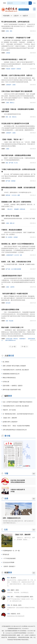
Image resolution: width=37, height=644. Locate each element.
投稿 (5, 3)
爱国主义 (12, 103)
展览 (11, 31)
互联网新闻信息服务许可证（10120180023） (18, 629)
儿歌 (10, 117)
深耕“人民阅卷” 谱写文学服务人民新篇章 (14, 366)
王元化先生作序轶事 (8, 562)
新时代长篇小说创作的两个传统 (12, 390)
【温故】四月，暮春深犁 (10, 418)
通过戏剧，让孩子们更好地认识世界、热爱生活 (17, 75)
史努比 (7, 31)
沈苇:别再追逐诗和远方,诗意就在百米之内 (15, 430)
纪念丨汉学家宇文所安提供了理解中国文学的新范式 (17, 402)
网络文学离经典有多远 (9, 378)
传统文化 (14, 117)
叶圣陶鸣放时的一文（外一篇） (12, 551)
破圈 (19, 195)
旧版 (34, 3)
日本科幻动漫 (9, 339)
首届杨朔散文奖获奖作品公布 (11, 374)
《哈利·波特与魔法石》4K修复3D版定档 (14, 294)
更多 (34, 474)
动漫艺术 (25, 16)
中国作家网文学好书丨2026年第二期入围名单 (16, 370)
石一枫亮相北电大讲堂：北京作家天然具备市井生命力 (18, 414)
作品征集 (11, 321)
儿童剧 (14, 85)
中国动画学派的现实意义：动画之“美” (14, 59)
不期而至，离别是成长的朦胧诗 (12, 230)
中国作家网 (6, 16)
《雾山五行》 (10, 209)
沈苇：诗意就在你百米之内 (12, 518)
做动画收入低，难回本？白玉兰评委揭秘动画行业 (18, 244)
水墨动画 (19, 69)
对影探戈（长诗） (16, 614)
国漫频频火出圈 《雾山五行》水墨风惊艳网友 (16, 202)
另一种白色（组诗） (17, 605)
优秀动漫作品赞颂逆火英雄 (10, 310)
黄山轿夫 (13, 578)
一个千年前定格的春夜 (9, 558)
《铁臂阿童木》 (22, 339)
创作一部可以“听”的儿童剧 (10, 216)
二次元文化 (14, 195)
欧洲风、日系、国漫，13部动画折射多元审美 (16, 262)
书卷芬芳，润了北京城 (9, 410)
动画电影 (13, 181)
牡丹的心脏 (6, 382)
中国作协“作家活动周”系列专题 (18, 491)
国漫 (7, 163)
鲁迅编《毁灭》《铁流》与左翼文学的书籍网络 (16, 426)
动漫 (7, 321)
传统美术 (13, 69)
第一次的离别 (9, 237)
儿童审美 (12, 287)
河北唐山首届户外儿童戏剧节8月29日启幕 (15, 124)
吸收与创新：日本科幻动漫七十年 (12, 327)
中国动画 (8, 69)
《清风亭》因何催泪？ (9, 566)
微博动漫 (8, 195)
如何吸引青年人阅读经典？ (10, 422)
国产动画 (11, 163)
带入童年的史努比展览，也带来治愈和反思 (15, 22)
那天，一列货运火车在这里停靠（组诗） (22, 597)
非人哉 (16, 163)
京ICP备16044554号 (16, 626)
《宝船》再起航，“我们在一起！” (12, 139)
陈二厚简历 (6, 362)
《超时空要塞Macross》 (10, 340)
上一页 (14, 347)
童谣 (7, 117)
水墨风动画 (22, 209)
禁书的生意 (6, 554)
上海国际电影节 (10, 255)
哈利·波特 (8, 303)
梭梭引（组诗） (15, 590)
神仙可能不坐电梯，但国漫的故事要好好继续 (16, 155)
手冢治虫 (15, 339)
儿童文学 (16, 16)
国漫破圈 (16, 209)
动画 (21, 255)
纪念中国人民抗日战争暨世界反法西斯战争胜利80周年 (18, 481)
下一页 (23, 347)
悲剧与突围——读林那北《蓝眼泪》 (13, 386)
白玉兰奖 (17, 255)
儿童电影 (8, 53)
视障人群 (12, 223)
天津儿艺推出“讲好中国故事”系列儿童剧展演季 (17, 91)
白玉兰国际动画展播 (16, 269)
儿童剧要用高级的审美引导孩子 (12, 276)
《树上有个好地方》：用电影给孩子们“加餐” (16, 38)
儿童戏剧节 (8, 85)
